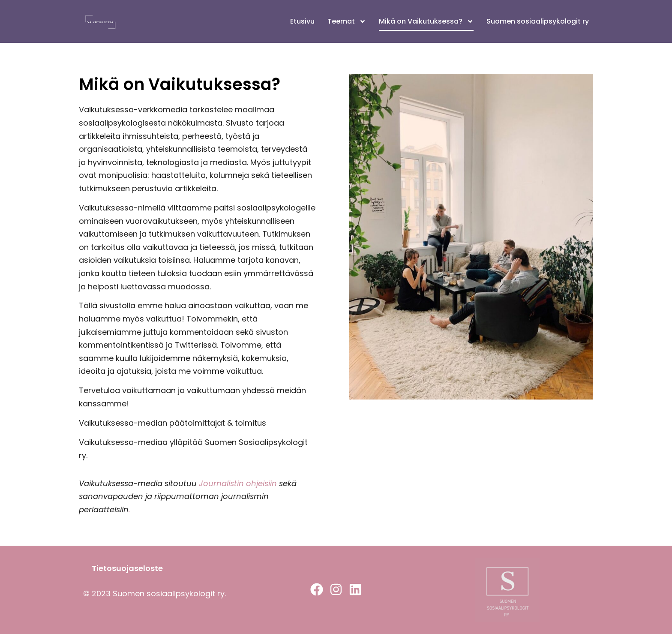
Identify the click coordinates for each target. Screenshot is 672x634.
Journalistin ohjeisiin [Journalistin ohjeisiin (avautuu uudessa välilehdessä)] (237, 483)
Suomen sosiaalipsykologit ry (538, 21)
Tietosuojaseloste (127, 568)
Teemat (347, 21)
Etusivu (302, 21)
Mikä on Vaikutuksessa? (426, 21)
